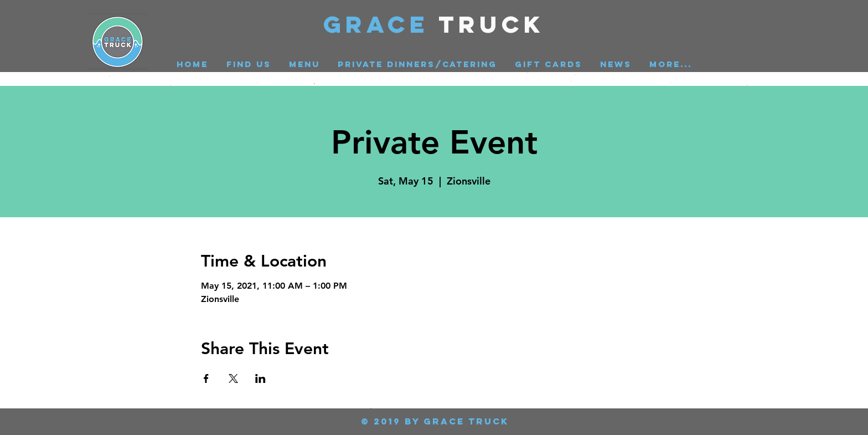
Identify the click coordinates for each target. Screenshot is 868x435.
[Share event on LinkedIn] (260, 378)
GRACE (381, 24)
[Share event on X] (233, 378)
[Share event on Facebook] (206, 378)
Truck (492, 24)
